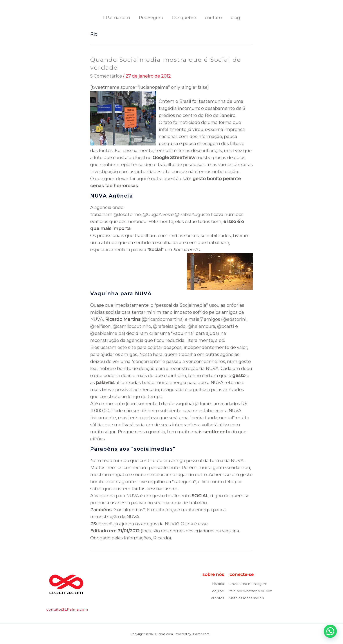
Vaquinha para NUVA (117, 495)
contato (213, 18)
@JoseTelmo (127, 214)
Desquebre (184, 18)
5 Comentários (106, 76)
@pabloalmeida (107, 333)
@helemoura (201, 326)
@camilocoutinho (132, 326)
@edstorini (234, 319)
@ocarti (226, 326)
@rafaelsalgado (169, 326)
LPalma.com (116, 18)
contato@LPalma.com (67, 609)
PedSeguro (151, 18)
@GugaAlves (156, 214)
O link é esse (194, 524)
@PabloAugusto (192, 214)
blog (235, 18)
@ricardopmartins (163, 319)
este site (127, 347)
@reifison (100, 326)
